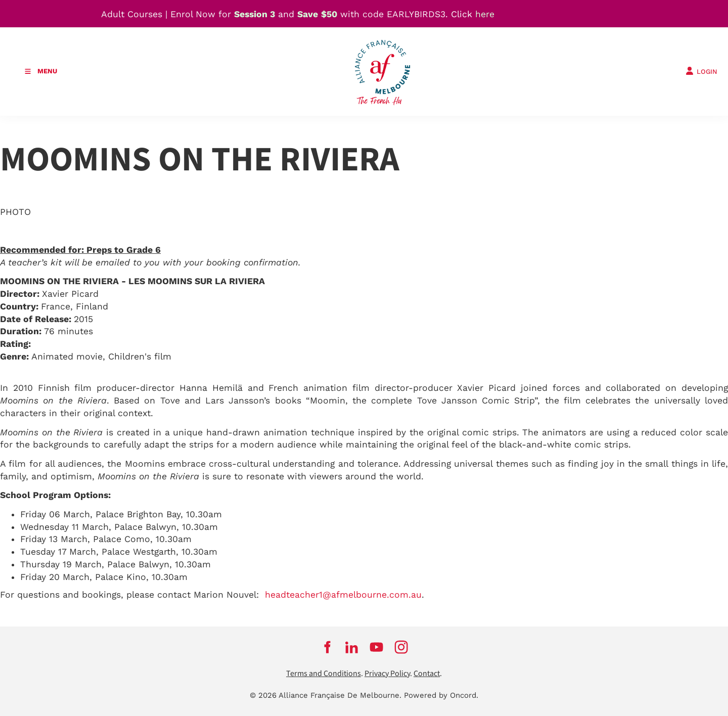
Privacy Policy (387, 674)
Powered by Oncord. (441, 695)
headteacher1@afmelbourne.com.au (343, 595)
